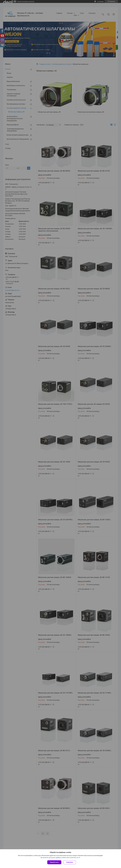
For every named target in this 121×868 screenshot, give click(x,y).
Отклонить (70, 862)
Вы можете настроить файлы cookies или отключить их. (60, 858)
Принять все (54, 862)
